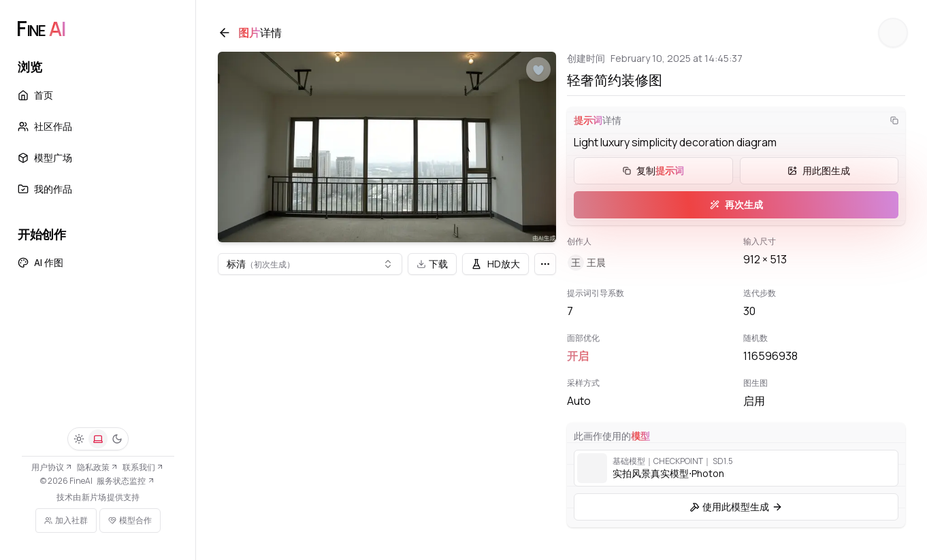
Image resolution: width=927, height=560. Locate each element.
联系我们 (143, 467)
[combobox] (310, 264)
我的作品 (45, 189)
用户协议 (52, 467)
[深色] (117, 439)
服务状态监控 (126, 481)
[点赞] (538, 70)
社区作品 (45, 126)
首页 (35, 95)
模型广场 (45, 158)
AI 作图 (40, 262)
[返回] (225, 33)
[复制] (894, 120)
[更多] (545, 264)
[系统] (98, 439)
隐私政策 (98, 467)
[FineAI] (41, 29)
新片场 (94, 497)
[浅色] (79, 439)
